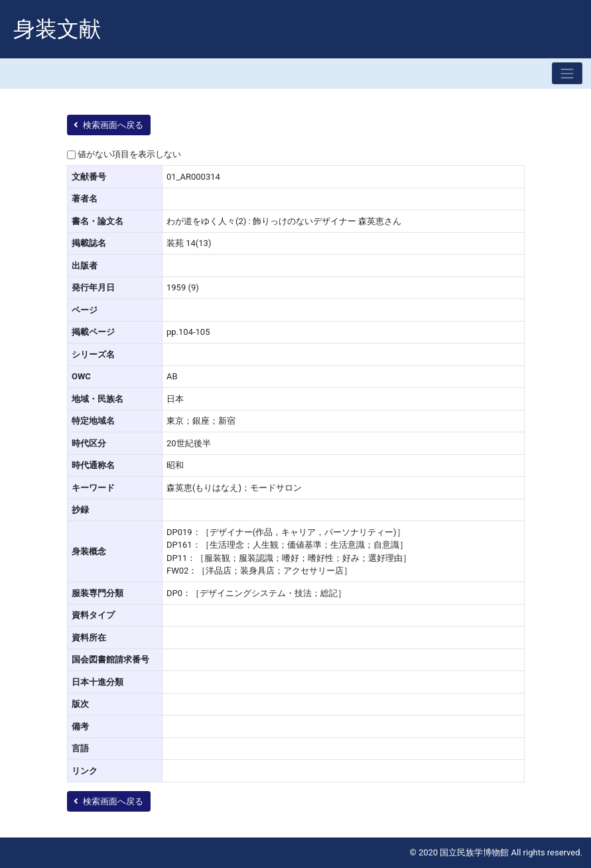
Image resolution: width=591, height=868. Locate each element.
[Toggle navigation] (567, 73)
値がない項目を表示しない (129, 154)
